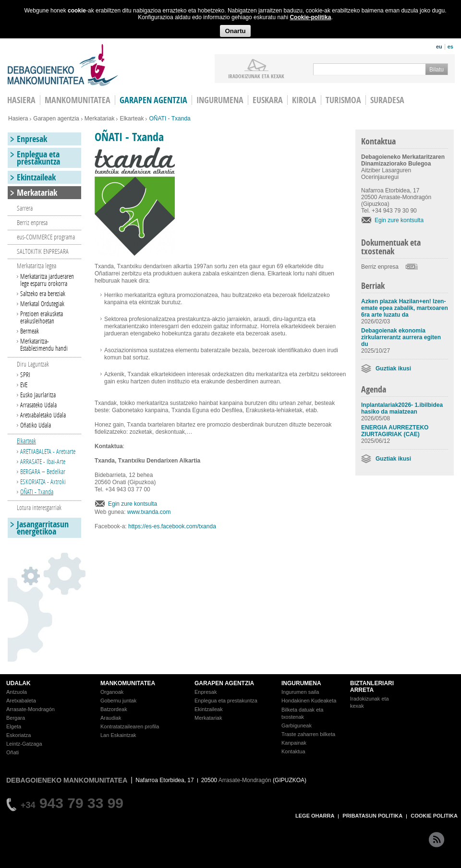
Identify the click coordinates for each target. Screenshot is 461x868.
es (450, 47)
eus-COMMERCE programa (46, 237)
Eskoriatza (18, 735)
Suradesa (387, 100)
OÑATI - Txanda (37, 492)
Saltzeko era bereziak (43, 293)
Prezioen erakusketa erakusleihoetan (42, 317)
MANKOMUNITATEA (128, 683)
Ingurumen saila (300, 692)
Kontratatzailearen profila (130, 726)
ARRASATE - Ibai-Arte (43, 461)
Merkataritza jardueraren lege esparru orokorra (47, 280)
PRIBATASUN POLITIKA (372, 816)
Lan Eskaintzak (118, 735)
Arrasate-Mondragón (30, 709)
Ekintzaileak (36, 177)
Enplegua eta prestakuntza (38, 158)
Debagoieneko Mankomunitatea (63, 65)
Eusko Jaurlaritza (38, 395)
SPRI (25, 375)
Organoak (112, 692)
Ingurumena (220, 100)
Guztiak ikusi (393, 369)
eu (439, 47)
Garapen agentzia (153, 100)
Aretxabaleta (21, 701)
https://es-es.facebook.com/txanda (172, 526)
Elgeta (14, 726)
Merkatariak (100, 119)
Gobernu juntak (118, 701)
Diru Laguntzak (33, 364)
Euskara (268, 100)
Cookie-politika (310, 17)
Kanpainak (294, 743)
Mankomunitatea (78, 100)
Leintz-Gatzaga (24, 744)
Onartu (235, 31)
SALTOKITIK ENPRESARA (43, 251)
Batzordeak (114, 709)
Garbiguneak (297, 725)
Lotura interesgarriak (39, 507)
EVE (24, 385)
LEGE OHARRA (315, 816)
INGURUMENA (301, 683)
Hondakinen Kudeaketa (309, 701)
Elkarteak (132, 119)
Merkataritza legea (36, 266)
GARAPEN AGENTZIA (224, 683)
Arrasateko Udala (38, 405)
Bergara (16, 718)
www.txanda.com (149, 512)
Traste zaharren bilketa (308, 734)
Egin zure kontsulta (133, 504)
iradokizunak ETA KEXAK (256, 76)
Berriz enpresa (380, 267)
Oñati (12, 752)
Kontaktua (293, 751)
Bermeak (30, 331)
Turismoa (343, 100)
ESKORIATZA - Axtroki (43, 482)
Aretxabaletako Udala (43, 415)
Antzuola (17, 692)
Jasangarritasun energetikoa (43, 528)
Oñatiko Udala (36, 425)
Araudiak (111, 718)
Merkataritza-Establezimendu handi (44, 345)
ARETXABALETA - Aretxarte (48, 451)
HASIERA (21, 100)
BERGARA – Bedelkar (43, 471)
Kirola (304, 100)
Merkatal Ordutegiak (42, 303)
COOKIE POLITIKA (434, 816)
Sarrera (25, 208)
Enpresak (32, 139)
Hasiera (18, 119)
